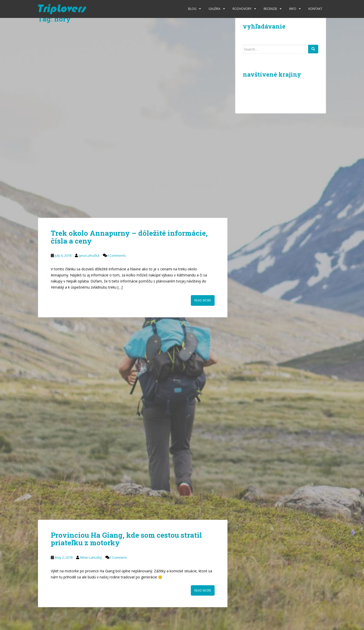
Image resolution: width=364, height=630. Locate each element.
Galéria (214, 9)
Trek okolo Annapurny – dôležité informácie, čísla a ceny (129, 237)
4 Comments (116, 255)
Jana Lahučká (89, 255)
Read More (203, 300)
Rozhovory (242, 9)
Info (293, 9)
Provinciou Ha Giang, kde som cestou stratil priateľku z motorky (126, 539)
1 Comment (118, 557)
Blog (192, 9)
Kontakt (315, 9)
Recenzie (270, 9)
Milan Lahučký (91, 557)
